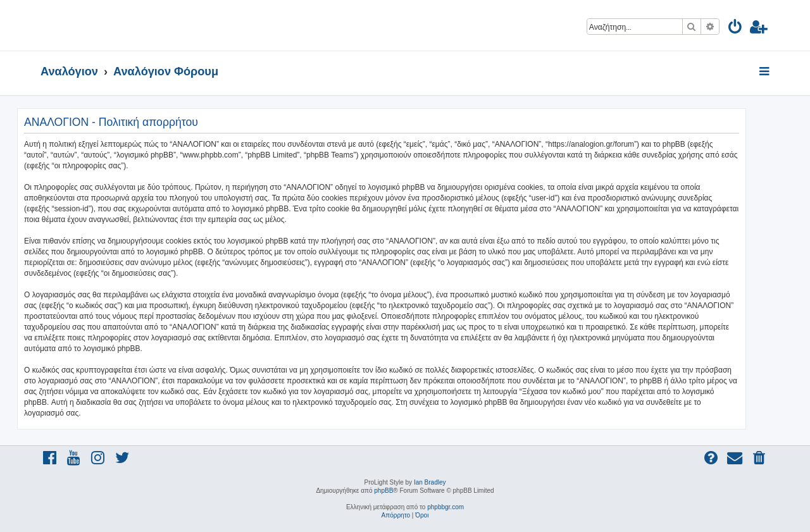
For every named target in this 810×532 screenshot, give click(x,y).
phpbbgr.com (445, 507)
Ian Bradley (430, 482)
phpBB (383, 491)
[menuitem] (736, 29)
